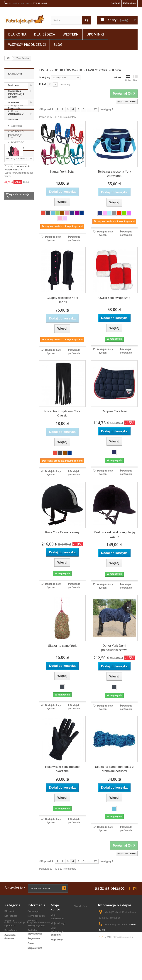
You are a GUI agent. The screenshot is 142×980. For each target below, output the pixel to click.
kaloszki (11, 334)
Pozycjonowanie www (39, 970)
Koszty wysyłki (36, 925)
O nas (14, 149)
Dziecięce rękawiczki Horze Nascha (17, 252)
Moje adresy (58, 923)
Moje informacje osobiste (57, 931)
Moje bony (57, 939)
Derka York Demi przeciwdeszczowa (114, 648)
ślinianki (11, 323)
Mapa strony (35, 948)
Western (71, 34)
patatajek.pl (19, 970)
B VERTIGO (17, 189)
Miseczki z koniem (80, 942)
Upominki (95, 34)
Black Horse (17, 195)
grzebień (25, 345)
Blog (58, 45)
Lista (135, 78)
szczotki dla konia (81, 934)
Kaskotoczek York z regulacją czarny (114, 534)
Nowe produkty (36, 916)
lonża (23, 323)
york (9, 306)
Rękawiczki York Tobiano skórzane (62, 769)
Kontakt (115, 3)
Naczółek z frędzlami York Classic (62, 413)
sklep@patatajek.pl (123, 937)
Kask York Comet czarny (62, 532)
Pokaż (43, 84)
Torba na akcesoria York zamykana (114, 174)
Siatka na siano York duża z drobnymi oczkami (114, 769)
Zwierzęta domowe (13, 117)
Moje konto (55, 907)
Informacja (16, 133)
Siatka (128, 78)
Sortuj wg (45, 77)
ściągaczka (22, 339)
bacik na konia (82, 949)
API (13, 184)
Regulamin (17, 143)
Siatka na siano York (62, 646)
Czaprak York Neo (114, 411)
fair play (20, 306)
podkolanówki (14, 317)
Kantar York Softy (62, 172)
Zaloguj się (129, 3)
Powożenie (14, 108)
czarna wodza (14, 356)
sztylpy (10, 328)
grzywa (24, 334)
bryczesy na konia (81, 955)
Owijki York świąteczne (114, 298)
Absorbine (16, 173)
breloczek (12, 361)
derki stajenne (82, 911)
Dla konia (17, 34)
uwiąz (10, 350)
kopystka (11, 367)
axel (23, 311)
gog (23, 367)
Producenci (16, 163)
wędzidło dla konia (81, 918)
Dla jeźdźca (45, 34)
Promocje (15, 219)
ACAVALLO (17, 178)
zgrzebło (24, 328)
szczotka (11, 311)
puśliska (11, 345)
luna (9, 339)
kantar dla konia (80, 926)
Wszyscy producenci (27, 45)
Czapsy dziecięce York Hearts (62, 300)
